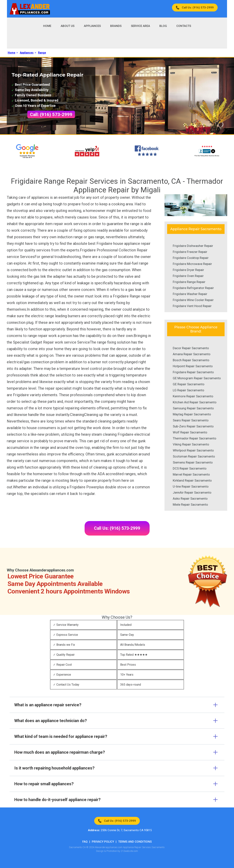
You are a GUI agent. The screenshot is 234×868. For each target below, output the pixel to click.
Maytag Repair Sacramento (192, 414)
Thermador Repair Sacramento (195, 438)
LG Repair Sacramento (188, 390)
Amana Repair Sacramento (192, 354)
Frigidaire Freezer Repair (190, 252)
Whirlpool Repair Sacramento (193, 450)
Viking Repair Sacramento (191, 444)
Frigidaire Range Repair (189, 282)
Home (47, 26)
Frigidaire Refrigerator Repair (193, 288)
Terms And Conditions (135, 842)
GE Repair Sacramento (189, 384)
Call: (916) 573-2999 (51, 115)
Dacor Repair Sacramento (191, 348)
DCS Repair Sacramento (190, 468)
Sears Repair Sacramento (191, 420)
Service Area (140, 26)
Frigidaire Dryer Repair (188, 270)
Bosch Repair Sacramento (191, 360)
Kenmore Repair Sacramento (193, 396)
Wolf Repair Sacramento (190, 432)
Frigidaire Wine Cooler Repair (193, 300)
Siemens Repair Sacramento (193, 462)
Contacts (184, 26)
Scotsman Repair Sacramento (194, 456)
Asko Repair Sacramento (190, 498)
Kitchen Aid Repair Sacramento (195, 402)
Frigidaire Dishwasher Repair (193, 246)
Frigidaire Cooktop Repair (191, 258)
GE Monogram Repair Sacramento (197, 378)
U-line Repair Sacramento (191, 486)
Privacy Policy (103, 842)
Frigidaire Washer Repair (190, 294)
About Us (68, 26)
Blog (163, 26)
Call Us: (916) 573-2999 (198, 8)
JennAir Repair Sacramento (192, 492)
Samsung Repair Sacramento (193, 408)
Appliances (92, 26)
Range (42, 53)
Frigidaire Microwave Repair (192, 264)
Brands (116, 26)
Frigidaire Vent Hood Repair (192, 306)
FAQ (85, 842)
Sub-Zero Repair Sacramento (193, 426)
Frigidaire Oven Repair (188, 276)
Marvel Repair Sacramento (191, 474)
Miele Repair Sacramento (190, 505)
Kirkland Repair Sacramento (192, 480)
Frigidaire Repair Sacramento (193, 372)
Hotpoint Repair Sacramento (193, 366)
